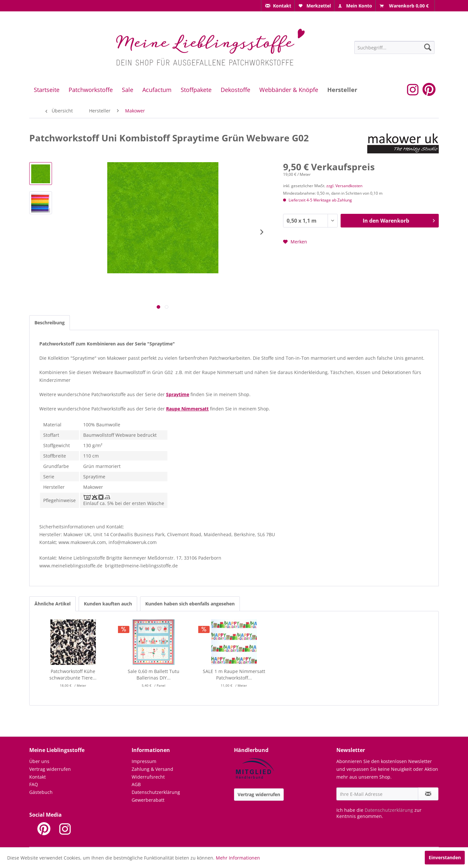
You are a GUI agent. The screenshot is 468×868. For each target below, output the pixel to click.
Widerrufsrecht (148, 777)
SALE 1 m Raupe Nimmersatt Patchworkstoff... (234, 674)
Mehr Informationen (238, 858)
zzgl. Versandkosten (344, 186)
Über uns (39, 761)
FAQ (34, 784)
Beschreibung (50, 323)
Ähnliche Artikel (52, 604)
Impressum (144, 761)
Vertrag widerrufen (50, 769)
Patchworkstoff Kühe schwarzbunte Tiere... (73, 674)
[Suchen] (428, 47)
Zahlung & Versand (152, 769)
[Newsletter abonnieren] (428, 794)
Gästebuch (41, 792)
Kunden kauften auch (108, 604)
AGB (136, 784)
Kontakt (38, 777)
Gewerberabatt (148, 800)
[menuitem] (278, 6)
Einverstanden (445, 857)
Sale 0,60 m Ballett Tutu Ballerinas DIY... (154, 674)
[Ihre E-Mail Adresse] (377, 794)
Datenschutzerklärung (156, 792)
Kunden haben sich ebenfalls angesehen (190, 604)
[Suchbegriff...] (394, 47)
